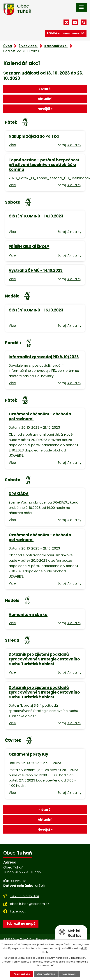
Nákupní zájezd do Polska (34, 136)
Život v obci (28, 46)
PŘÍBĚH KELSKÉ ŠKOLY (29, 247)
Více (12, 145)
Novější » (45, 109)
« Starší (45, 89)
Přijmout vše (22, 974)
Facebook (18, 911)
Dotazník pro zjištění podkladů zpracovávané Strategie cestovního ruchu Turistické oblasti (44, 659)
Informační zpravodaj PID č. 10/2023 (44, 357)
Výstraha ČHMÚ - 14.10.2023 (36, 270)
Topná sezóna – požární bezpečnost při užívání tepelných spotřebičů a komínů (44, 165)
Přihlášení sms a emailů (66, 33)
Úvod (8, 46)
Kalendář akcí (56, 46)
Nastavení (69, 974)
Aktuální (45, 99)
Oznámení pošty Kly (28, 754)
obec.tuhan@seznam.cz (30, 904)
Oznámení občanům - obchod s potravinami (40, 416)
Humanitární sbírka (28, 615)
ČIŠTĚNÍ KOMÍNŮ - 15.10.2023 (36, 310)
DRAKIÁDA (19, 494)
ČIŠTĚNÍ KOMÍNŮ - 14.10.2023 (36, 216)
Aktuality (74, 145)
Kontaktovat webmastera (44, 939)
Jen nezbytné (46, 974)
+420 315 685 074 (24, 896)
